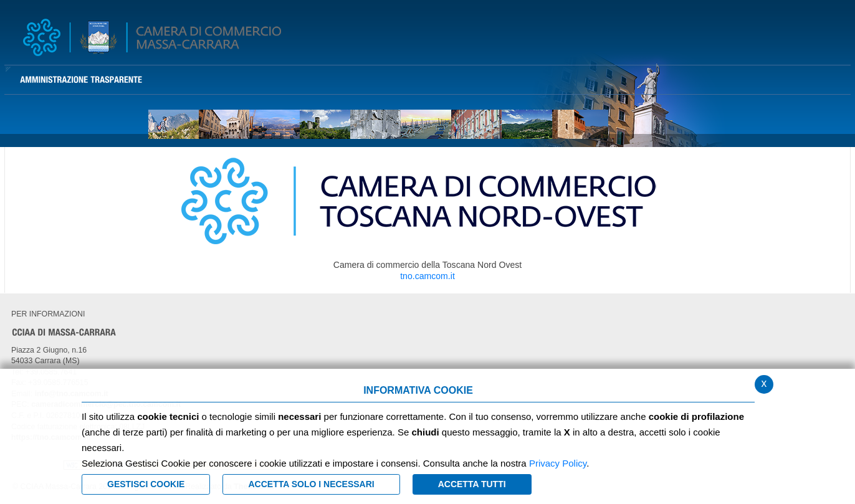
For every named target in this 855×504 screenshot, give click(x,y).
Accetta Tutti (472, 484)
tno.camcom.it (428, 276)
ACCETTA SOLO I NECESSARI (311, 484)
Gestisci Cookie (146, 484)
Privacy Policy (558, 463)
